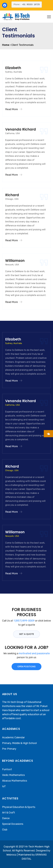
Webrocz (12, 855)
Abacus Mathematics (15, 781)
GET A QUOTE (26, 634)
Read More (14, 109)
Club (5, 830)
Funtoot (7, 769)
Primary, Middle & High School (19, 743)
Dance (6, 818)
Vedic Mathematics (13, 775)
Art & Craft (9, 813)
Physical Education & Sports (19, 807)
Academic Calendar (13, 737)
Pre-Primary (9, 749)
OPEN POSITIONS (26, 667)
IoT (4, 786)
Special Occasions (13, 824)
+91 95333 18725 (31, 4)
